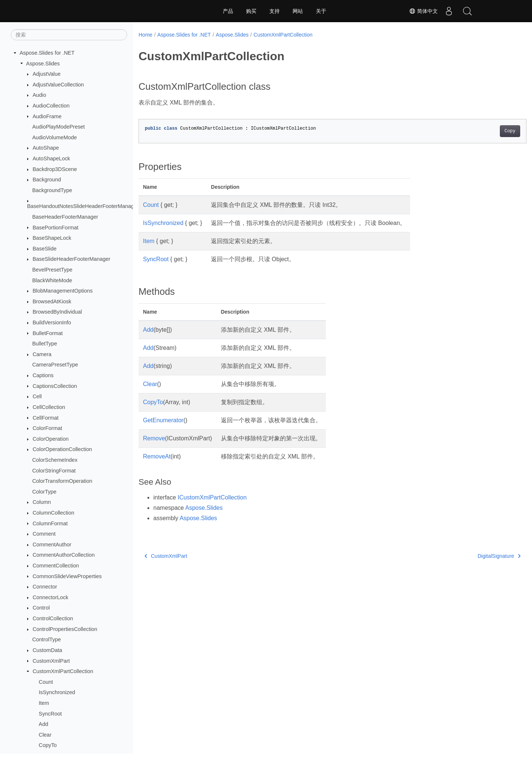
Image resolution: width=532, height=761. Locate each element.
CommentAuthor (52, 545)
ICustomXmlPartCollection (212, 497)
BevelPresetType (52, 270)
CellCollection (49, 407)
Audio (39, 95)
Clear (45, 735)
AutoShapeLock (51, 158)
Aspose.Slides (43, 64)
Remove (154, 438)
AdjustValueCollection (58, 85)
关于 (321, 11)
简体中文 (423, 11)
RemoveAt (157, 456)
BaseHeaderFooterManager (65, 217)
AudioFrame (47, 116)
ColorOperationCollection (62, 449)
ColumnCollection (53, 513)
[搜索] (69, 35)
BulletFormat (48, 333)
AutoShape (46, 148)
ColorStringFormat (54, 471)
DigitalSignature (472, 556)
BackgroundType (52, 190)
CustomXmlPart (51, 661)
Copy (483, 131)
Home (145, 35)
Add (44, 724)
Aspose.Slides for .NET (47, 53)
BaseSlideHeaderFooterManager (71, 259)
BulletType (45, 344)
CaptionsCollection (55, 386)
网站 (298, 11)
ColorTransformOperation (62, 481)
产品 (228, 11)
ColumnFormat (50, 523)
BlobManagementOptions (62, 291)
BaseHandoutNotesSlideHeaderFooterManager (83, 206)
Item (44, 703)
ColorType (44, 492)
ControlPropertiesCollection (65, 629)
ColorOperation (51, 439)
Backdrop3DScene (55, 169)
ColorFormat (47, 428)
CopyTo (48, 745)
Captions (43, 375)
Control (41, 608)
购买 (251, 11)
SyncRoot (50, 714)
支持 (274, 11)
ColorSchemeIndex (55, 460)
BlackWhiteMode (52, 280)
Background (47, 180)
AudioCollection (51, 106)
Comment (44, 534)
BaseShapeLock (52, 238)
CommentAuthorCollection (64, 555)
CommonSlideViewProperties (67, 576)
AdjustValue (47, 74)
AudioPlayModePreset (58, 127)
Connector (45, 587)
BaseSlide (45, 249)
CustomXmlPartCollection (63, 671)
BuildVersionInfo (52, 323)
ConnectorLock (50, 597)
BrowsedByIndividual (57, 312)
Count (46, 682)
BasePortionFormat (55, 228)
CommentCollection (56, 566)
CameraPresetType (55, 365)
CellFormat (45, 418)
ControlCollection (53, 618)
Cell (37, 396)
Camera (42, 354)
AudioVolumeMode (54, 137)
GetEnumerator (163, 420)
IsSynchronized (57, 692)
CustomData (47, 650)
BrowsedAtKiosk (52, 301)
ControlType (47, 639)
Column (42, 502)
